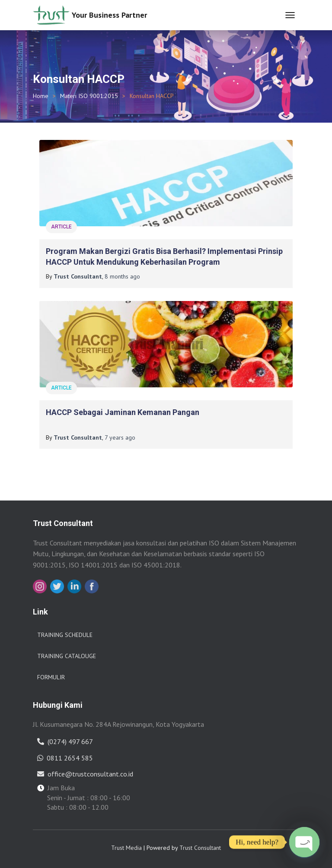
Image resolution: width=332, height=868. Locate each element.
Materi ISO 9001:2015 (89, 96)
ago (122, 276)
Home (41, 96)
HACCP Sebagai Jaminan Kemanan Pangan (123, 412)
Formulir (51, 677)
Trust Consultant (200, 848)
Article (61, 227)
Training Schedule (65, 635)
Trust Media (126, 848)
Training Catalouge (67, 656)
